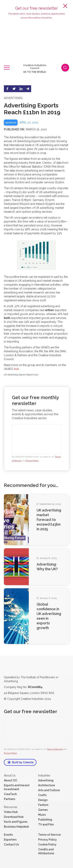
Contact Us (11, 844)
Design (43, 800)
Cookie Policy (47, 844)
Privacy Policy (32, 461)
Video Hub (11, 812)
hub (16, 369)
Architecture (47, 785)
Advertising (46, 780)
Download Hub (14, 817)
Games (43, 810)
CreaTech (10, 794)
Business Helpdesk (16, 827)
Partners (10, 799)
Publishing (45, 820)
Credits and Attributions (46, 851)
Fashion (43, 805)
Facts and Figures (16, 822)
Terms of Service (55, 749)
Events (8, 835)
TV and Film (46, 824)
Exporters (10, 840)
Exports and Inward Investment (17, 787)
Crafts (42, 795)
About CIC (11, 780)
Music (42, 815)
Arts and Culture (49, 790)
